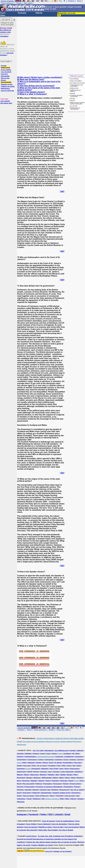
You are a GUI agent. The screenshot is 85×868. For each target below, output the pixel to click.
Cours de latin (58, 827)
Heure (67, 769)
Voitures (73, 799)
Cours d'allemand (44, 824)
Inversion (43, 772)
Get (74, 766)
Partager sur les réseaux (62, 851)
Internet (36, 772)
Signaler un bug (7, 84)
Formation (52, 766)
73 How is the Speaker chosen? (31, 92)
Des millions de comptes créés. (6, 30)
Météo (62, 778)
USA (43, 799)
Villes (67, 799)
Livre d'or (4, 74)
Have (61, 769)
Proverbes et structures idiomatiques (49, 787)
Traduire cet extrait (8, 86)
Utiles (3, 15)
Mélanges (37, 778)
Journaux (56, 772)
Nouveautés (5, 76)
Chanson (20, 757)
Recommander (6, 82)
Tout (78, 796)
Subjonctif (36, 793)
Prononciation (30, 787)
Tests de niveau (28, 796)
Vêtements (21, 802)
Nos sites (28, 3)
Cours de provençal (72, 827)
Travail (29, 799)
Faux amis (27, 766)
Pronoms (20, 787)
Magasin (20, 775)
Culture (21, 730)
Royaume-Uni (65, 790)
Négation (34, 781)
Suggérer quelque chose (61, 793)
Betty (78, 754)
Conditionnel (69, 757)
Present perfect (75, 784)
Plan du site (5, 78)
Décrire (45, 763)
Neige (73, 778)
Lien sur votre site (7, 91)
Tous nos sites (63, 730)
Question (36, 790)
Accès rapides (6, 70)
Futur (59, 766)
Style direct (27, 793)
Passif (71, 781)
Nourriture (26, 781)
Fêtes (64, 766)
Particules (64, 781)
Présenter (20, 790)
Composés (59, 757)
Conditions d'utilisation (74, 836)
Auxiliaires (67, 754)
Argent (42, 754)
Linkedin (59, 814)
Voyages (81, 799)
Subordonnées (46, 793)
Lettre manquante (67, 772)
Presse (3, 80)
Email (68, 814)
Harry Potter (54, 769)
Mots (76, 775)
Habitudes (45, 769)
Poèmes (66, 784)
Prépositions (68, 787)
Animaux (36, 754)
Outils (19, 3)
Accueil (3, 66)
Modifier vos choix (45, 845)
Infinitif (30, 772)
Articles (54, 754)
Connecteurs (32, 760)
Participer (22, 13)
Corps (66, 760)
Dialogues (31, 763)
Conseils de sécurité (25, 839)
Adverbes (20, 754)
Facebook (33, 814)
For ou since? (42, 766)
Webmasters (5, 89)
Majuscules (35, 775)
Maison (27, 775)
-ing (34, 751)
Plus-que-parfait (28, 784)
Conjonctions (22, 760)
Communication (30, 757)
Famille (19, 766)
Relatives (55, 790)
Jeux (29, 730)
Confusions (79, 757)
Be (73, 754)
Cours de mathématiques (65, 821)
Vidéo (62, 799)
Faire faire (78, 763)
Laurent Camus (31, 836)
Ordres (48, 781)
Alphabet (28, 754)
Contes (41, 760)
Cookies (34, 845)
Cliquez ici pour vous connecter (7, 24)
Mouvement (21, 778)
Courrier (80, 760)
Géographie (36, 769)
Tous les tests (70, 796)
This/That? (60, 796)
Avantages (4, 36)
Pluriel (19, 784)
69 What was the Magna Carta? (31, 79)
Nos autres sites (6, 103)
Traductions (21, 799)
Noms (19, 781)
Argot (48, 754)
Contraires (59, 760)
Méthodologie (47, 778)
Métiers (56, 778)
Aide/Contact (5, 68)
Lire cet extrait (6, 72)
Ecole (51, 763)
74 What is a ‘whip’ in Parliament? (32, 94)
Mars (58, 775)
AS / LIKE (40, 751)
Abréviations (49, 751)
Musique (29, 778)
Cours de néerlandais (59, 824)
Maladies (51, 775)
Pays (82, 781)
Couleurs (73, 760)
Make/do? (43, 775)
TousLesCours (7, 3)
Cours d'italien (31, 824)
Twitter (43, 814)
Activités (72, 751)
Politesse (39, 784)
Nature (67, 778)
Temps (19, 796)
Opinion (41, 781)
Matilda (63, 775)
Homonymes (75, 769)
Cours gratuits (24, 728)
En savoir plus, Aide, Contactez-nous (51, 836)
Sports (19, 793)
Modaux (70, 775)
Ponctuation (48, 784)
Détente (39, 13)
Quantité (28, 790)
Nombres (80, 778)
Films (34, 766)
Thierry (52, 796)
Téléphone (36, 799)
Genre (69, 766)
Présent (77, 787)
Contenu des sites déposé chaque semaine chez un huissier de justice (51, 842)
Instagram (22, 814)
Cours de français (48, 821)
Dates (24, 763)
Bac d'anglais (53, 830)
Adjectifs (80, 751)
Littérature (78, 772)
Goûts (79, 766)
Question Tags (45, 790)
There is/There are (42, 796)
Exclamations (68, 763)
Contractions (49, 760)
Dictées (39, 763)
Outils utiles (43, 830)
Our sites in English (66, 830)
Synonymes (76, 793)
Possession (57, 784)
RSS (51, 814)
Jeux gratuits (5, 101)
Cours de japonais (31, 827)
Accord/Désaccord (61, 751)
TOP (62, 192)
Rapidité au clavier (45, 827)
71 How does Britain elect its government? (36, 86)
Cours (3, 13)
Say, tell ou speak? (77, 790)
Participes (55, 781)
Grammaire (21, 769)
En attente (58, 763)
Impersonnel (21, 772)
